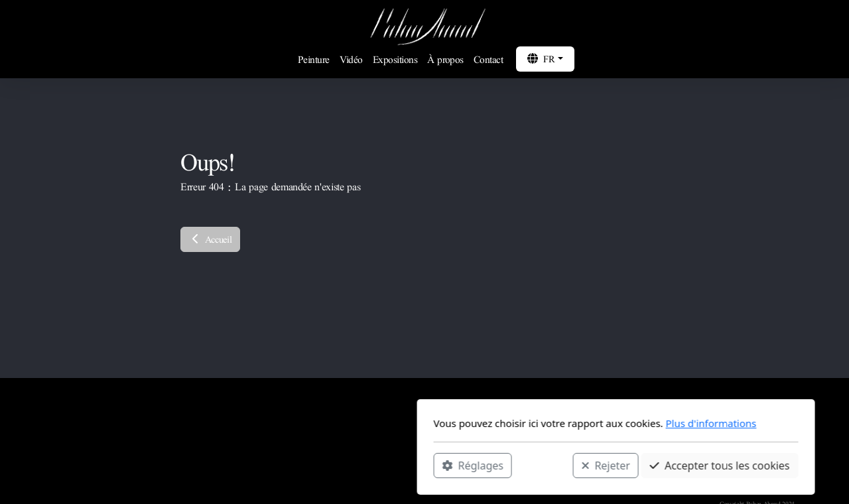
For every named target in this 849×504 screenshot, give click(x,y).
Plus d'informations (520, 423)
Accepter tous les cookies (528, 465)
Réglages (281, 465)
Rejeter (415, 465)
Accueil (210, 239)
